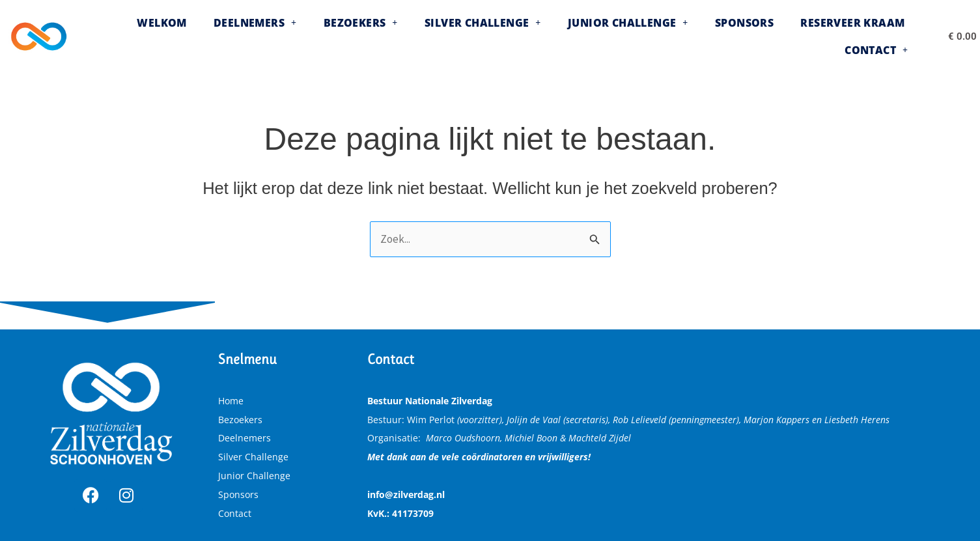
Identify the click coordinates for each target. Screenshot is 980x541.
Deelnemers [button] (228, 36)
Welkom (145, 36)
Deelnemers (245, 438)
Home (231, 401)
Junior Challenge (254, 476)
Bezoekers (240, 420)
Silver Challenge (253, 457)
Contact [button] (881, 36)
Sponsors (680, 36)
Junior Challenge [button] (573, 36)
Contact (235, 513)
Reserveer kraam (779, 36)
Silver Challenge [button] (437, 36)
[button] (228, 36)
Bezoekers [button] (324, 36)
